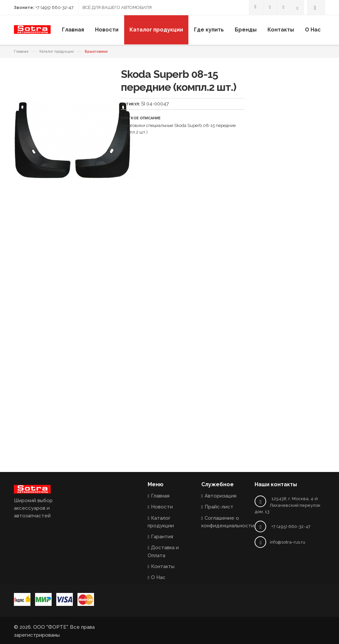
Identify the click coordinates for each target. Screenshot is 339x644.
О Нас (158, 577)
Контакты (163, 566)
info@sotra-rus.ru (288, 542)
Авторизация (220, 496)
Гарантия (162, 537)
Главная (21, 52)
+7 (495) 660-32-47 (54, 7)
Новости (162, 507)
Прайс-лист (219, 507)
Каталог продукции (57, 52)
